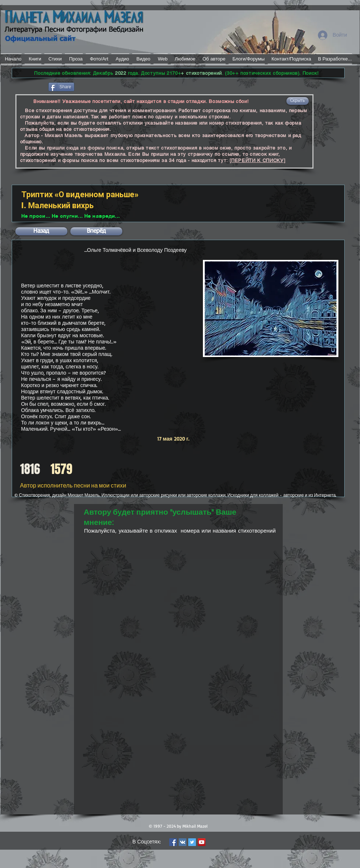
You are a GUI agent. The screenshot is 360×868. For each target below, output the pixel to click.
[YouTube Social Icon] (202, 842)
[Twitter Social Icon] (192, 842)
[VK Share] (98, 86)
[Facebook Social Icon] (173, 842)
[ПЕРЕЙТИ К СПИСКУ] (258, 160)
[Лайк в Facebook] (29, 86)
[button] (298, 101)
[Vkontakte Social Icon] (183, 842)
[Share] (61, 87)
